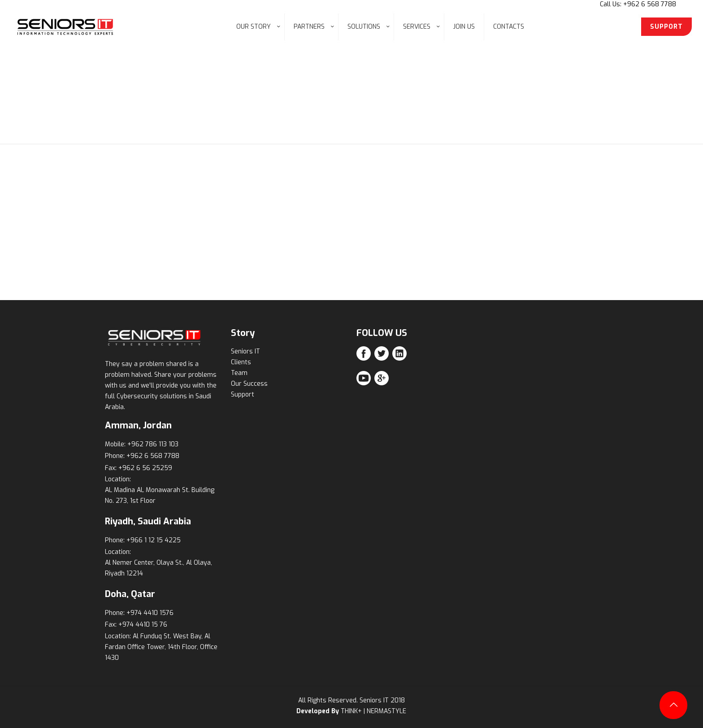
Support (243, 395)
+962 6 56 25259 (145, 468)
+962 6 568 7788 (153, 456)
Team (239, 373)
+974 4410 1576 (150, 613)
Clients (241, 362)
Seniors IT (245, 351)
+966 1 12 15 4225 (154, 540)
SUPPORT (666, 27)
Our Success (249, 384)
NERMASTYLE (386, 711)
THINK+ (351, 711)
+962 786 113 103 (153, 444)
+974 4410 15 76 (143, 625)
